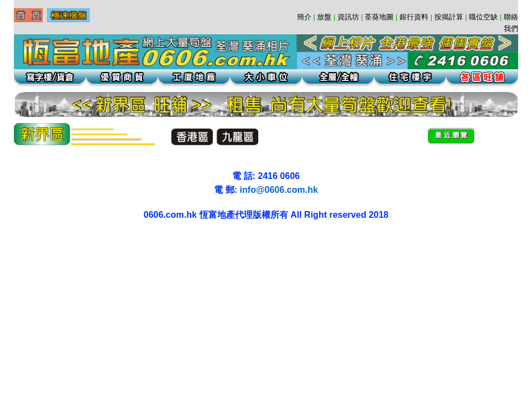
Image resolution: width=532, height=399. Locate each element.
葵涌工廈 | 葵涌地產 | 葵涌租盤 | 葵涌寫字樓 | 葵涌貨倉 (14, 239)
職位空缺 (483, 17)
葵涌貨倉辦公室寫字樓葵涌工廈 (81, 239)
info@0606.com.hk (279, 190)
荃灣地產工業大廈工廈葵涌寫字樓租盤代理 (11, 249)
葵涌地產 (35, 239)
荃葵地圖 (379, 17)
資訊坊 (348, 17)
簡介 (304, 17)
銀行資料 (414, 17)
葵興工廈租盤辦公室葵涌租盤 (67, 239)
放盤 (324, 17)
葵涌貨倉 (30, 239)
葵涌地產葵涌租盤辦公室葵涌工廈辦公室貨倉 (48, 239)
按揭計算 (449, 17)
